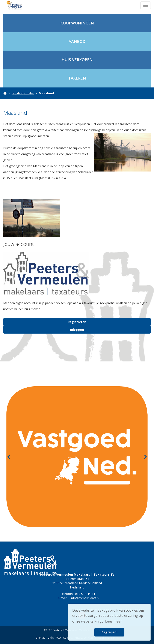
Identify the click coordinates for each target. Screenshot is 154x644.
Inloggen (77, 330)
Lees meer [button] (113, 621)
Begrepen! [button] (109, 632)
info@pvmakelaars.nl (85, 598)
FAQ (58, 638)
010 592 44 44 (85, 594)
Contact (68, 638)
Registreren (77, 322)
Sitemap (41, 638)
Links (51, 638)
